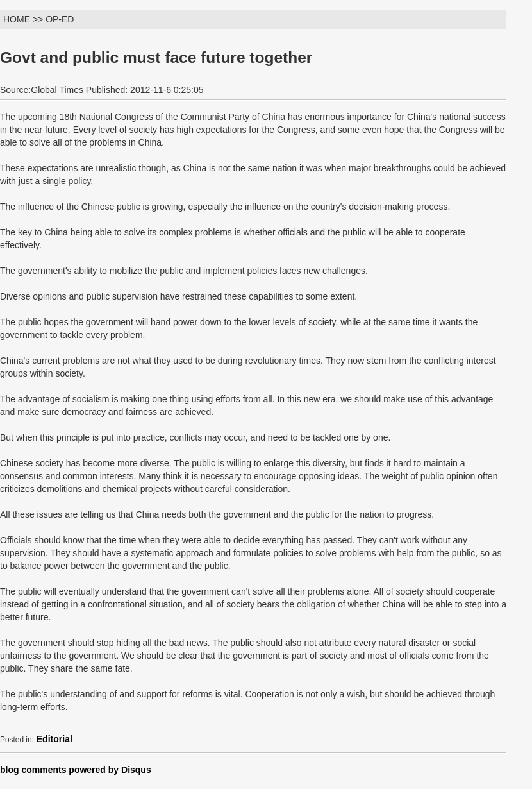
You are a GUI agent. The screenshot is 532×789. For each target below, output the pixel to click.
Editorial (54, 739)
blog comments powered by (76, 770)
